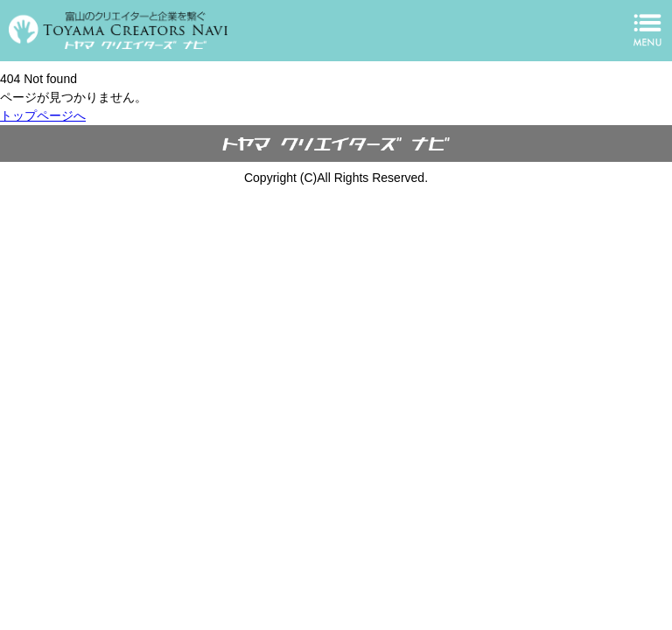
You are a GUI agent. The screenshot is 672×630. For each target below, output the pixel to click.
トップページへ (43, 115)
